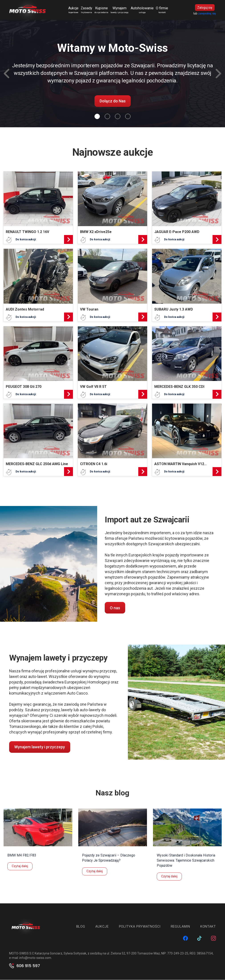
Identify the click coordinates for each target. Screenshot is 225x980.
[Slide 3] (128, 117)
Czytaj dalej (20, 866)
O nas (115, 608)
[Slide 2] (118, 117)
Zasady (87, 10)
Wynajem (120, 10)
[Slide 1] (107, 117)
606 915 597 (28, 966)
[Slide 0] (97, 117)
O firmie (162, 10)
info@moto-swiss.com (35, 958)
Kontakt (208, 927)
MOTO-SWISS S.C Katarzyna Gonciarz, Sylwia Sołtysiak (48, 954)
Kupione (102, 10)
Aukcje (74, 10)
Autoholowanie (142, 10)
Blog (81, 927)
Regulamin (180, 927)
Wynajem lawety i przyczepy (40, 747)
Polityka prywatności (140, 927)
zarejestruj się (207, 14)
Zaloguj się (205, 8)
